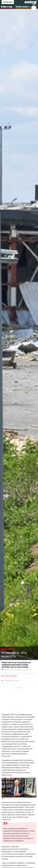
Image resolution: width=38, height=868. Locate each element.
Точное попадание (24, 7)
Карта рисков (8, 649)
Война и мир (7, 7)
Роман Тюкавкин (10, 676)
